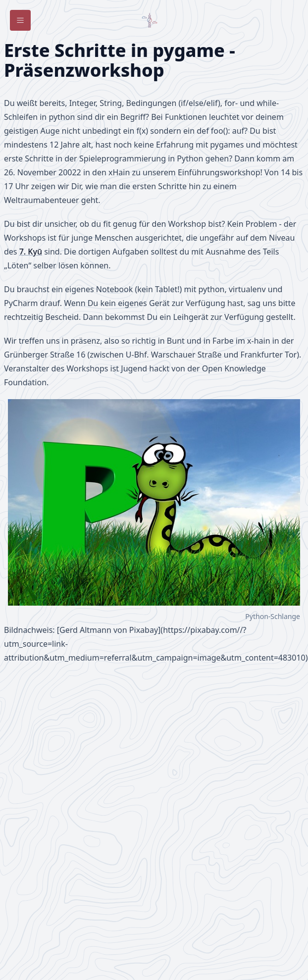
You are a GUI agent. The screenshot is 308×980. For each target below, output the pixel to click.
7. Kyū (31, 252)
